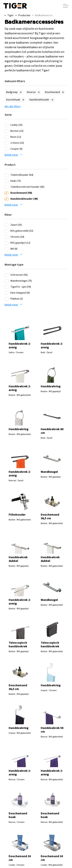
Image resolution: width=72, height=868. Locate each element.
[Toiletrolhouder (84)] (7, 175)
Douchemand (52, 92)
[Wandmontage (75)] (7, 281)
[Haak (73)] (7, 181)
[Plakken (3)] (7, 299)
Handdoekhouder (39, 100)
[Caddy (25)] (7, 125)
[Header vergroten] (66, 6)
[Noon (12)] (7, 137)
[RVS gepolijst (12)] (7, 243)
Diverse (31, 92)
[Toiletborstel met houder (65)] (7, 187)
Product (10, 165)
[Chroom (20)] (7, 237)
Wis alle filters (13, 106)
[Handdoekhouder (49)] (7, 199)
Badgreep (12, 92)
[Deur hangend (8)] (7, 293)
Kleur (8, 215)
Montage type (14, 265)
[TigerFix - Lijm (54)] (7, 287)
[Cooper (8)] (7, 149)
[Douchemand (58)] (7, 193)
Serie (8, 115)
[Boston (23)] (7, 131)
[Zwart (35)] (7, 225)
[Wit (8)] (7, 249)
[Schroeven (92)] (7, 275)
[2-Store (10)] (7, 143)
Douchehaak (13, 100)
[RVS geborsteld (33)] (7, 231)
